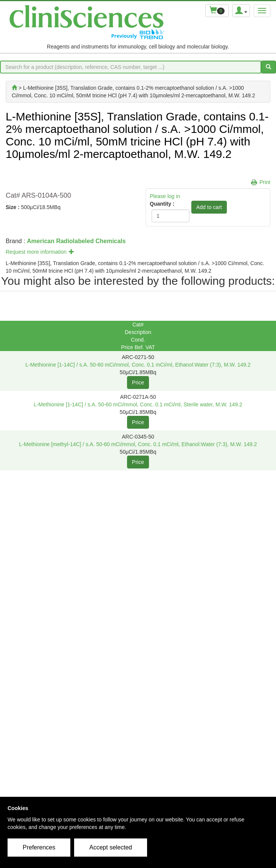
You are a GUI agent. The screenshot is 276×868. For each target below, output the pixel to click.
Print (265, 182)
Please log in (165, 196)
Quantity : (162, 204)
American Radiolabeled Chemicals (76, 241)
